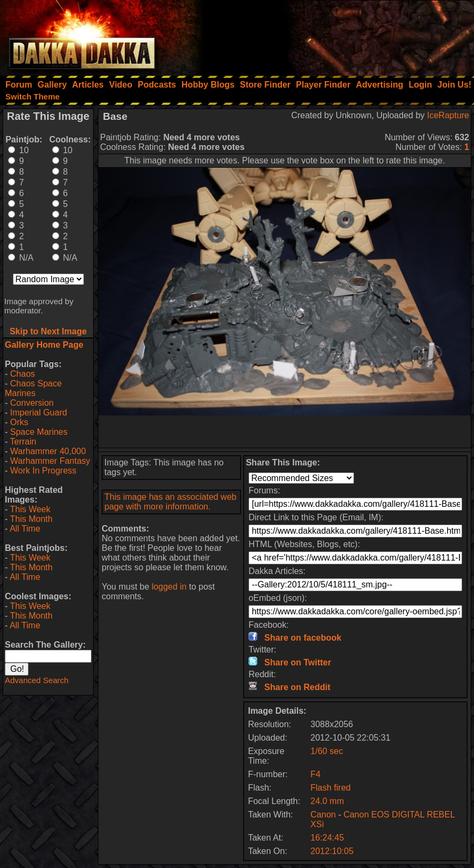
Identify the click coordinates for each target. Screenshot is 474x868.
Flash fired (331, 788)
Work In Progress (43, 471)
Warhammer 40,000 (48, 451)
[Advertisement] (329, 35)
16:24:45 (327, 838)
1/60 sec (327, 751)
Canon (323, 815)
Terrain (23, 442)
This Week (30, 509)
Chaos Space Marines (33, 388)
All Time (25, 529)
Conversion (32, 403)
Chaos (23, 374)
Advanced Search (37, 680)
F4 (316, 774)
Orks (19, 422)
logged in (169, 587)
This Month (31, 519)
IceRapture (448, 115)
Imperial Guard (39, 413)
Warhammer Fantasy (50, 461)
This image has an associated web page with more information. (170, 502)
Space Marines (39, 432)
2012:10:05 (332, 851)
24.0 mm (327, 801)
